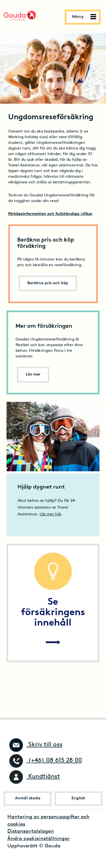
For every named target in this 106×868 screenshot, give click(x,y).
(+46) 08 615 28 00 (46, 760)
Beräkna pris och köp (48, 283)
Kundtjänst (35, 777)
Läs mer (33, 375)
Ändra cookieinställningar (39, 839)
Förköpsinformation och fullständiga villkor (50, 214)
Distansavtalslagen (31, 831)
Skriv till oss (36, 745)
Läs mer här (50, 514)
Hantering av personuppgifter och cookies (48, 821)
